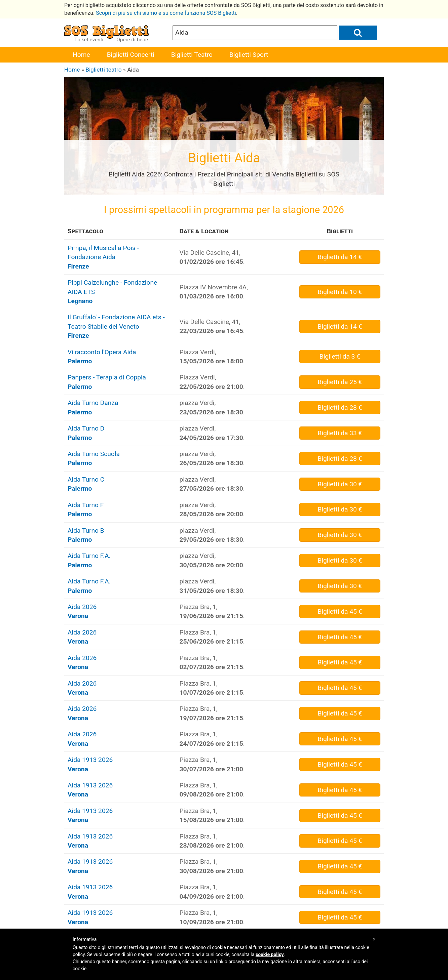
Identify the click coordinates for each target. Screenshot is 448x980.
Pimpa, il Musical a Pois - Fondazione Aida (103, 257)
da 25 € (340, 382)
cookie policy (270, 954)
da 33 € (340, 433)
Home (81, 55)
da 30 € (340, 484)
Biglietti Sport (249, 55)
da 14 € (340, 257)
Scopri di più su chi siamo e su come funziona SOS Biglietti (166, 13)
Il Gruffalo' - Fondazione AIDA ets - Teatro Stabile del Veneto (116, 326)
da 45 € (340, 611)
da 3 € (340, 356)
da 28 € (340, 407)
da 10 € (340, 292)
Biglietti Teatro (192, 55)
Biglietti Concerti (131, 55)
